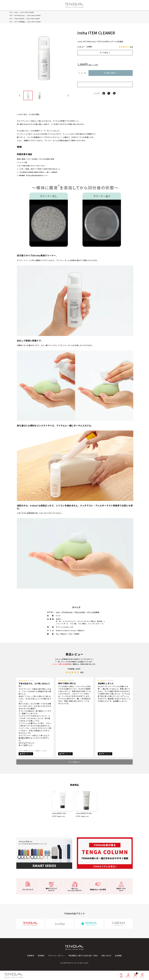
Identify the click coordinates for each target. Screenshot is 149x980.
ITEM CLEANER (19, 19)
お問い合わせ (106, 956)
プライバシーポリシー (57, 956)
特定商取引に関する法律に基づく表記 (83, 956)
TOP (11, 12)
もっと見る (73, 762)
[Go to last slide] (20, 95)
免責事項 (31, 956)
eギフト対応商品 (20, 22)
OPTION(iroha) (19, 15)
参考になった (27, 754)
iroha (16, 12)
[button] (28, 95)
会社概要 (118, 956)
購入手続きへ (112, 73)
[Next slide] (68, 95)
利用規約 (41, 956)
